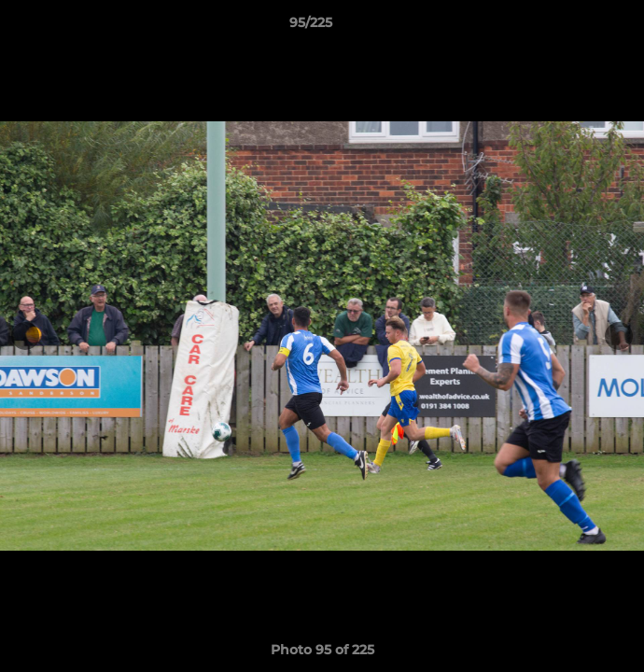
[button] (577, 27)
